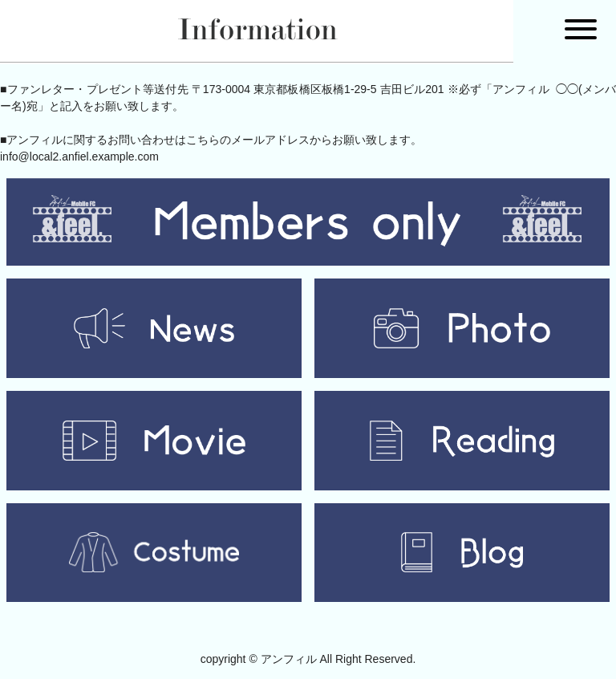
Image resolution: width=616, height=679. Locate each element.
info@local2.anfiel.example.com (79, 157)
